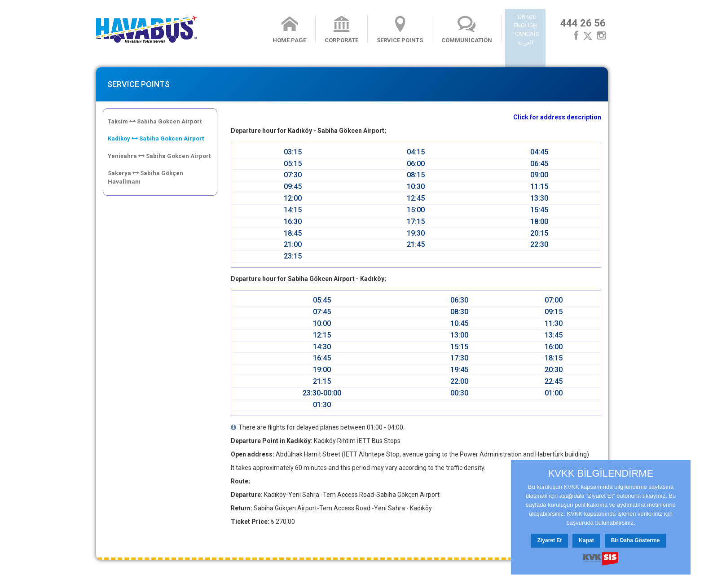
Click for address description (557, 117)
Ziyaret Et (550, 540)
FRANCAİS (525, 34)
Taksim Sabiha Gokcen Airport (155, 121)
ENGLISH (525, 25)
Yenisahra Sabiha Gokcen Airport (159, 156)
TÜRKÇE (525, 17)
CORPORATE (341, 30)
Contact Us (198, 576)
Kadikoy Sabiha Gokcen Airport (156, 138)
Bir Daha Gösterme (636, 540)
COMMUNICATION (467, 30)
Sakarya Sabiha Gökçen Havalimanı (145, 177)
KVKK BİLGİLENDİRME (601, 474)
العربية (525, 42)
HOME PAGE (289, 30)
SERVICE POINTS (400, 30)
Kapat (586, 540)
